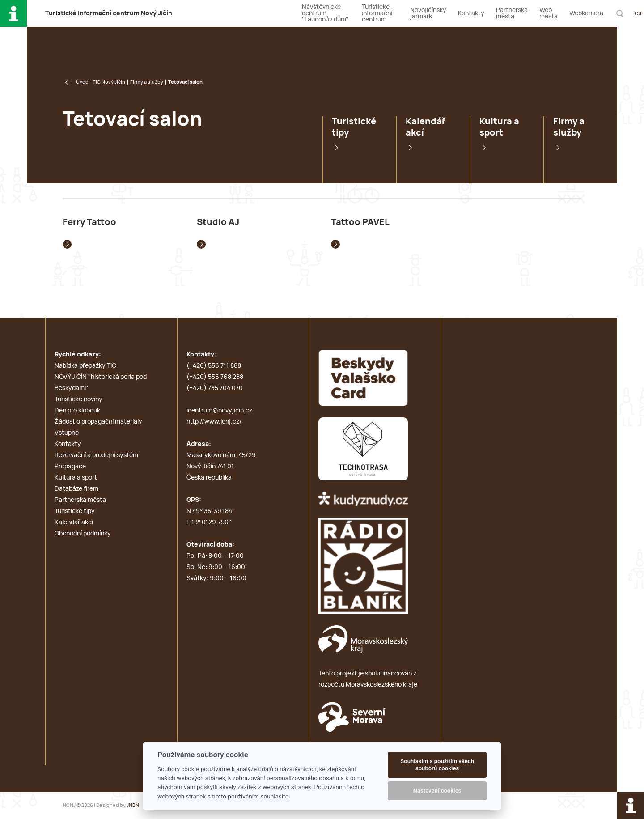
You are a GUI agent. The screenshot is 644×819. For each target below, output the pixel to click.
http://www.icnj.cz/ (214, 422)
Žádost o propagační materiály (98, 422)
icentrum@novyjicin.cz (219, 411)
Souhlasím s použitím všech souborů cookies (437, 765)
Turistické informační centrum (377, 13)
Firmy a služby (147, 82)
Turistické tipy (354, 127)
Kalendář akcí (426, 127)
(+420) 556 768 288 (215, 377)
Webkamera (586, 13)
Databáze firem (76, 489)
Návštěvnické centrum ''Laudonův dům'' (325, 13)
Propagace (70, 467)
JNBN (133, 805)
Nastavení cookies (437, 791)
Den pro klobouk (77, 411)
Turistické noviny (78, 399)
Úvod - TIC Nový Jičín (101, 82)
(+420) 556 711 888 (214, 366)
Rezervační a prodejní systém (96, 455)
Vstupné (67, 433)
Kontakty (471, 13)
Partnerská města (512, 13)
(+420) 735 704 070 (215, 388)
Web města (549, 13)
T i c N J (109, 13)
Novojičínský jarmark (428, 13)
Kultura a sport (499, 127)
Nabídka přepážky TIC (85, 366)
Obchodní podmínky (83, 534)
